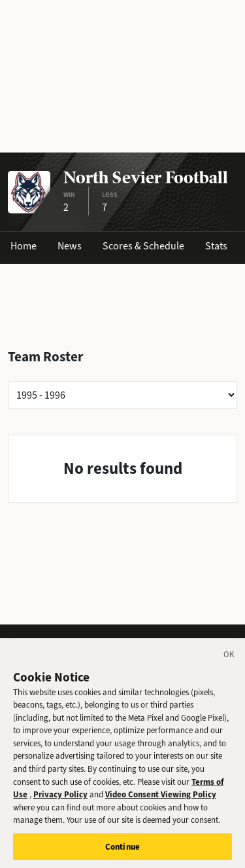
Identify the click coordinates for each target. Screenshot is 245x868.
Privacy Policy (60, 798)
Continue (122, 851)
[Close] (229, 660)
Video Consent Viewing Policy (161, 798)
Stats (216, 246)
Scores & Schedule (143, 246)
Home (24, 246)
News (70, 246)
